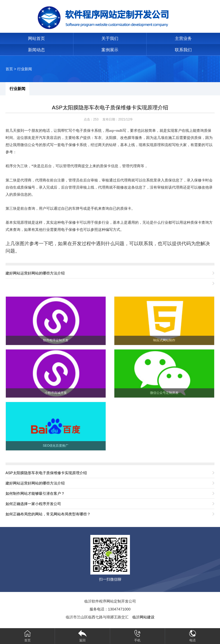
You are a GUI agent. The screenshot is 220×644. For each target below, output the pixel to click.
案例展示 (110, 50)
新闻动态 (36, 50)
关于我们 (110, 38)
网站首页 (36, 38)
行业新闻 (25, 69)
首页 (9, 69)
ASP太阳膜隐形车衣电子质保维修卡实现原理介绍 (110, 108)
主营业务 (183, 38)
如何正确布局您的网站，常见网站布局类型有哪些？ (48, 514)
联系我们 (183, 50)
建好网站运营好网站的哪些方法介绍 (35, 273)
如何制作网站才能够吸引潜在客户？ (35, 493)
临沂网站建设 (143, 617)
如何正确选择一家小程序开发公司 (33, 504)
